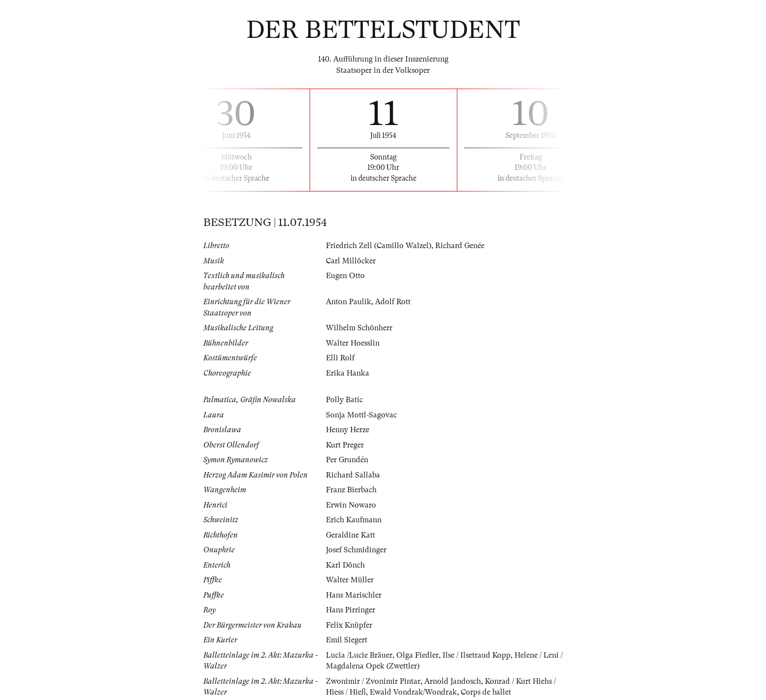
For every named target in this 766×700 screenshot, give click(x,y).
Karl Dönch (345, 565)
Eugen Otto (345, 276)
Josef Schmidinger (356, 550)
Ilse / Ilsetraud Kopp (477, 655)
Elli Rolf (340, 358)
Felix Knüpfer (349, 625)
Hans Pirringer (351, 610)
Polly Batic (344, 400)
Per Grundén (347, 460)
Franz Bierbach (351, 490)
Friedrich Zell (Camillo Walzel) (379, 246)
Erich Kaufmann (354, 520)
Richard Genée (460, 246)
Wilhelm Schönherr (359, 328)
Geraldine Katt (351, 535)
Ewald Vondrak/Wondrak (413, 692)
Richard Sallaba (353, 475)
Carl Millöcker (351, 261)
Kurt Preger (345, 445)
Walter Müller (350, 580)
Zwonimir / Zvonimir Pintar (373, 681)
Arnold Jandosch (453, 681)
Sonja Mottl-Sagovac (361, 415)
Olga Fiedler (417, 655)
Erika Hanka (348, 373)
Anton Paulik (349, 302)
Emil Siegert (347, 640)
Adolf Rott (393, 302)
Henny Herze (348, 430)
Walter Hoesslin (353, 343)
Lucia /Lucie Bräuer (359, 655)
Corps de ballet (486, 692)
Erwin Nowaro (351, 505)
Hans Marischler (354, 595)
